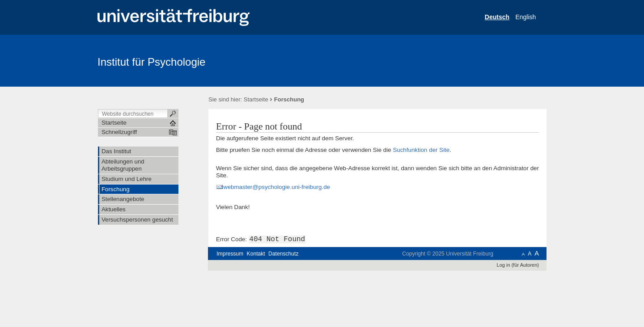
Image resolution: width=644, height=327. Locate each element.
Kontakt (256, 254)
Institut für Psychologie (151, 62)
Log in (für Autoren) (518, 265)
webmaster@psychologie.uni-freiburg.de (277, 187)
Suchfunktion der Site (421, 150)
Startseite (256, 99)
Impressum (230, 254)
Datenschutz (283, 254)
